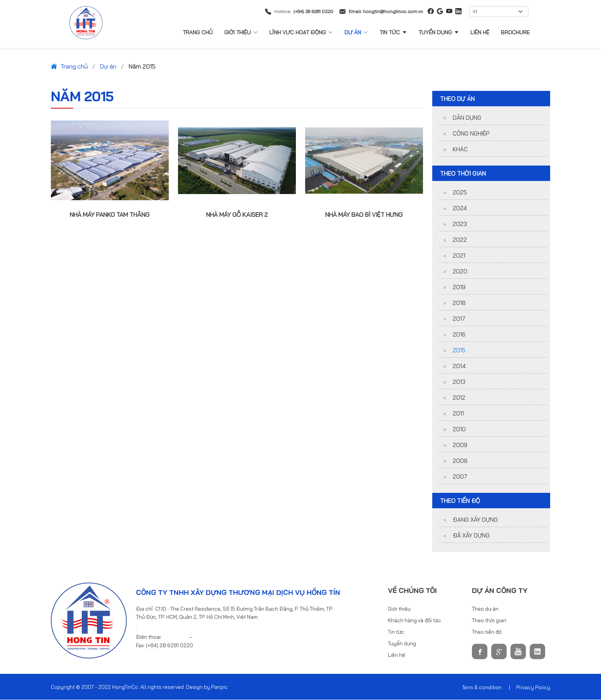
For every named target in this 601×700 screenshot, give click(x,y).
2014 (459, 366)
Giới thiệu (241, 32)
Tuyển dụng (439, 32)
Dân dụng (467, 118)
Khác (460, 150)
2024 (460, 208)
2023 (460, 224)
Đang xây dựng (475, 520)
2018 (459, 303)
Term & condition (482, 688)
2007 (460, 477)
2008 (460, 461)
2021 (459, 256)
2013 (459, 382)
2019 (459, 287)
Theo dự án (485, 609)
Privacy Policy (533, 688)
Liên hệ (480, 32)
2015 (459, 351)
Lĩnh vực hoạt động (301, 32)
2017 (459, 319)
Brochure (515, 32)
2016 (459, 335)
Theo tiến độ (487, 632)
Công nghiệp (471, 134)
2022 (460, 240)
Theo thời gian (489, 621)
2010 (459, 430)
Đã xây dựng (471, 536)
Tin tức (393, 32)
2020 (460, 272)
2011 (458, 414)
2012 (459, 398)
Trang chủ (198, 32)
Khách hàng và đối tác (415, 621)
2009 (460, 445)
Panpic (219, 687)
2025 (460, 193)
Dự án (356, 32)
